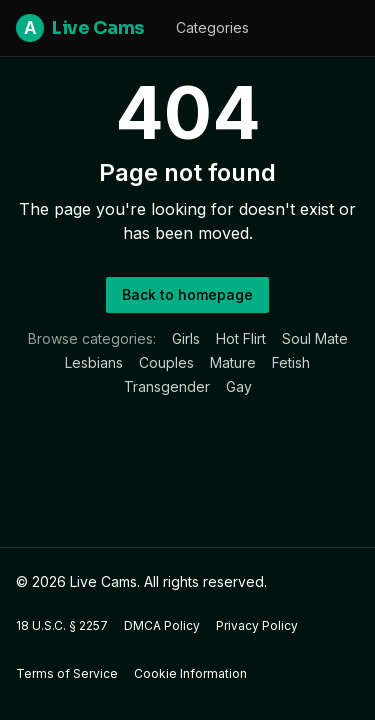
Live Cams (80, 28)
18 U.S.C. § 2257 (62, 625)
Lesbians (94, 362)
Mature (233, 362)
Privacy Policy (257, 625)
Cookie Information (190, 673)
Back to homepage (187, 294)
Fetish (291, 362)
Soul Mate (315, 338)
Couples (166, 362)
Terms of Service (67, 673)
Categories (212, 27)
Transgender (167, 386)
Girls (186, 338)
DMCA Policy (162, 625)
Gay (239, 386)
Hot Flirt (241, 338)
